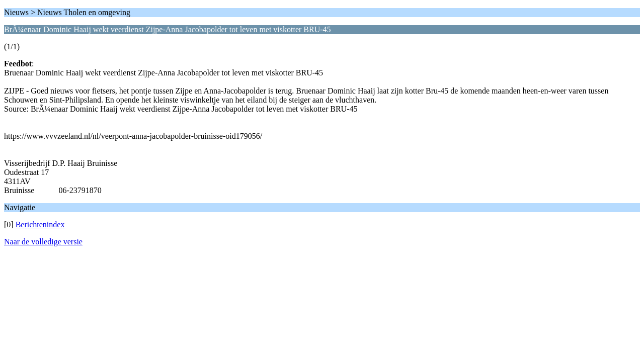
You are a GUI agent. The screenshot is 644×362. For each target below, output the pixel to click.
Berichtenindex (40, 224)
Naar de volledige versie (43, 242)
